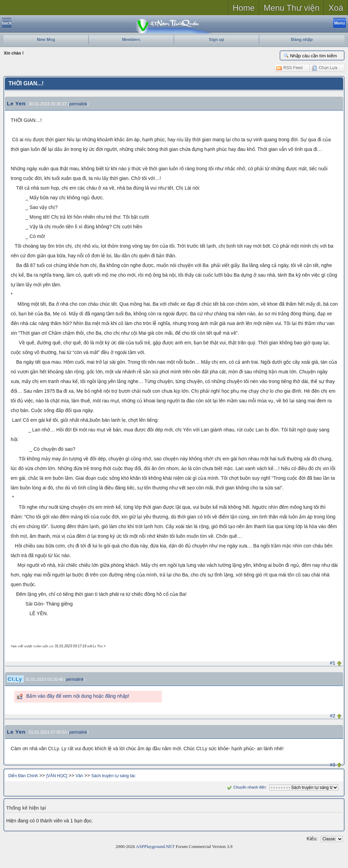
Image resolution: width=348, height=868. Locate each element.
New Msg (46, 40)
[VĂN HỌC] (57, 776)
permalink (78, 104)
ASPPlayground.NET (155, 846)
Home (244, 8)
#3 (332, 765)
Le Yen (16, 103)
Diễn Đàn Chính (23, 776)
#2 (332, 716)
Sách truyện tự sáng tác (114, 776)
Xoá (336, 8)
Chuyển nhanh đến (246, 787)
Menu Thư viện (292, 8)
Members (131, 40)
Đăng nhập (302, 40)
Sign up (216, 40)
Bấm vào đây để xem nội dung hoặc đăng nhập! (78, 696)
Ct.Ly (15, 679)
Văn (79, 776)
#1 (332, 663)
